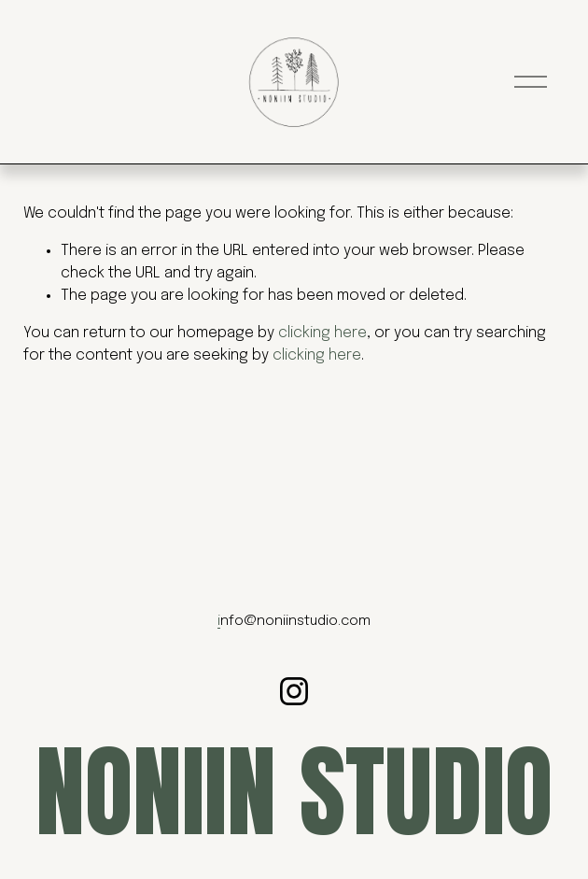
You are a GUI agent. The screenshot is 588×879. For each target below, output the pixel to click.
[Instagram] (294, 691)
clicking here (322, 333)
